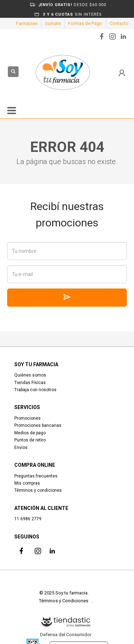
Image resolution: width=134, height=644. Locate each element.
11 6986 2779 (28, 519)
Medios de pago (30, 433)
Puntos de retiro (30, 440)
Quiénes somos (30, 375)
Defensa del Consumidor (66, 635)
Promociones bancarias (38, 425)
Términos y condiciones (38, 490)
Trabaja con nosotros (35, 390)
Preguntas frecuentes (36, 476)
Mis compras (27, 483)
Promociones (28, 418)
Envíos (21, 448)
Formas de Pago (85, 23)
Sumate (53, 23)
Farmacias (27, 23)
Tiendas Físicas (30, 383)
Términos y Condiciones (64, 601)
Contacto (119, 23)
